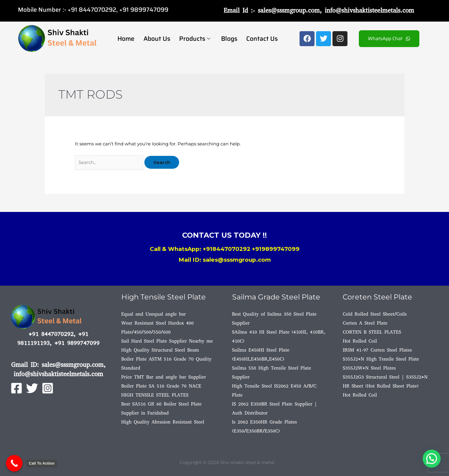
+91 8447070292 (92, 10)
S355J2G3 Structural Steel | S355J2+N (385, 377)
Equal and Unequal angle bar (154, 314)
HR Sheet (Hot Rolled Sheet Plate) (381, 386)
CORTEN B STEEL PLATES (372, 332)
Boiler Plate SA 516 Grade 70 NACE (161, 386)
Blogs (229, 39)
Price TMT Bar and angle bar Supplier (164, 377)
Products (195, 39)
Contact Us (262, 39)
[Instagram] (48, 388)
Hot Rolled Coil (360, 341)
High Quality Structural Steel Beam (160, 350)
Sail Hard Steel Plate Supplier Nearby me (167, 341)
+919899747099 (276, 249)
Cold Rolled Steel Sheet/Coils (375, 314)
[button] (431, 458)
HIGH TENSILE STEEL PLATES (155, 395)
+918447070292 (227, 249)
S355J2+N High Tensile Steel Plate (381, 359)
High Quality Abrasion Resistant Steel (163, 422)
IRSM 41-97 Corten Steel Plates (377, 350)
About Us (157, 39)
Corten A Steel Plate (365, 323)
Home (126, 39)
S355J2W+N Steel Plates (369, 368)
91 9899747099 (145, 10)
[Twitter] (32, 388)
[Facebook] (16, 388)
